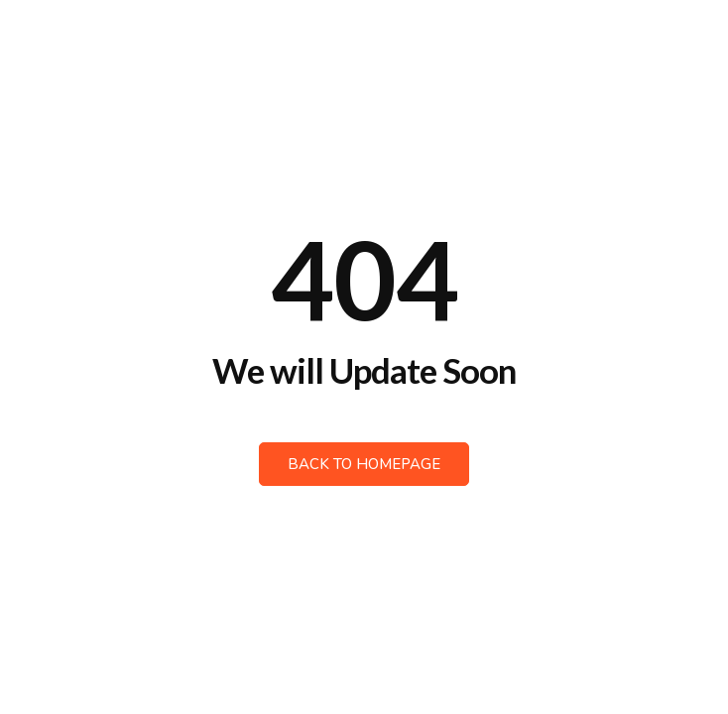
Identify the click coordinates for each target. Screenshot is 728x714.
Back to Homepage (364, 464)
